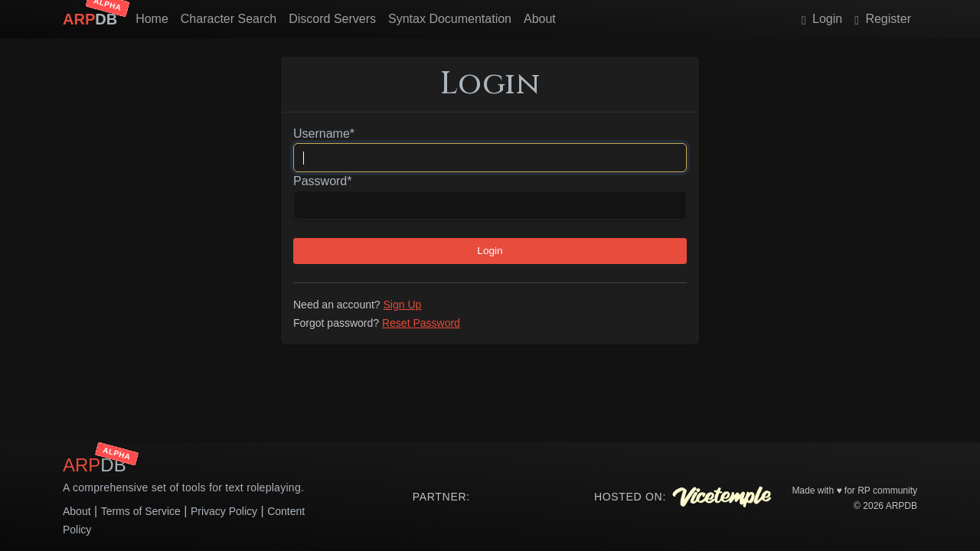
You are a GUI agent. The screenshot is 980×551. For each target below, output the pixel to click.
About (540, 19)
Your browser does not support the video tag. (526, 497)
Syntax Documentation (450, 19)
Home (152, 19)
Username (324, 134)
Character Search (229, 19)
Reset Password (421, 323)
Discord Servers (332, 19)
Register (883, 19)
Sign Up (403, 305)
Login (822, 19)
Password (322, 181)
